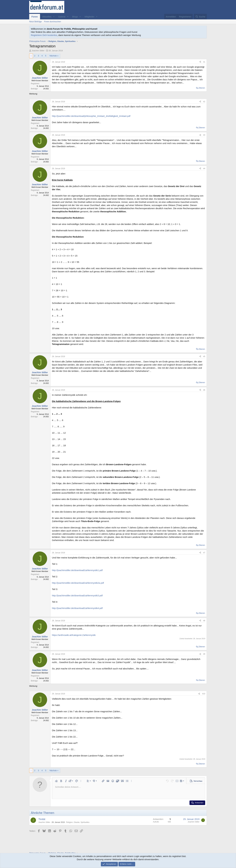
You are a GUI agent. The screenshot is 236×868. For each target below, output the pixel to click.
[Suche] (200, 17)
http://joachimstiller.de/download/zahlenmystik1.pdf (77, 570)
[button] (54, 17)
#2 (204, 102)
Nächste (53, 56)
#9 (204, 654)
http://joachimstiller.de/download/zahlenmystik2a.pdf (78, 583)
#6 (204, 390)
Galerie (62, 17)
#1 (204, 62)
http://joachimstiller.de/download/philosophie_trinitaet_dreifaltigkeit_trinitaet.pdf (91, 116)
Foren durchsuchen (53, 22)
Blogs (75, 17)
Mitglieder (89, 17)
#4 (204, 169)
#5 (204, 356)
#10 (204, 694)
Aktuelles (47, 17)
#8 (204, 621)
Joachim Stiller (38, 51)
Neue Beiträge (35, 22)
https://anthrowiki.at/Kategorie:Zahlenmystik (74, 635)
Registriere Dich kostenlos (44, 35)
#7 (204, 553)
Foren (35, 17)
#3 (204, 135)
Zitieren (202, 88)
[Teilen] (200, 62)
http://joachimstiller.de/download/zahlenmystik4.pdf (77, 608)
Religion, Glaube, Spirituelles (78, 822)
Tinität (42, 819)
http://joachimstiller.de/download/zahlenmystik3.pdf (77, 595)
